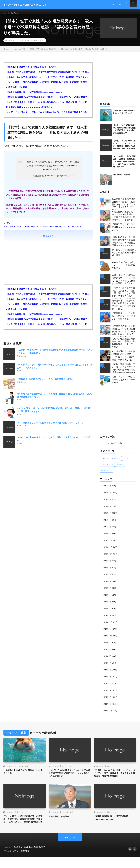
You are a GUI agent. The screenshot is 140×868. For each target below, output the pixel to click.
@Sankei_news (50, 172)
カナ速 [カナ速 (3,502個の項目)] (126, 462)
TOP (5, 13)
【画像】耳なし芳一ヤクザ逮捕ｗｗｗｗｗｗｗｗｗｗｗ (123, 230)
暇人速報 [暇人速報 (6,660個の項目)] (120, 468)
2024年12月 (108, 543)
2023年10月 (108, 637)
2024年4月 (107, 597)
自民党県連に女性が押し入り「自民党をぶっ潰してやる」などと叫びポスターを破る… (123, 308)
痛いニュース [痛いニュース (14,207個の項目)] (106, 474)
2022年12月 (108, 705)
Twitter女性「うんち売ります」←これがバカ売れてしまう (124, 268)
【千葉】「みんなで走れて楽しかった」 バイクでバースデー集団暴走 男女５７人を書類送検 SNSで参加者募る (48, 80)
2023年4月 (107, 678)
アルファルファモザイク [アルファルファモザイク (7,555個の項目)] (111, 462)
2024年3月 (107, 604)
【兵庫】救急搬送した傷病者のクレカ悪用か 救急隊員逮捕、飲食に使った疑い (123, 346)
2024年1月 (107, 617)
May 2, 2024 (68, 179)
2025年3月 (107, 523)
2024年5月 (107, 590)
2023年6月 (107, 664)
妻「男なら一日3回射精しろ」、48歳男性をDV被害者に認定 (124, 256)
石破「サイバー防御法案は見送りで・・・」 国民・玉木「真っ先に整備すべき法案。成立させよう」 (123, 283)
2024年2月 (107, 610)
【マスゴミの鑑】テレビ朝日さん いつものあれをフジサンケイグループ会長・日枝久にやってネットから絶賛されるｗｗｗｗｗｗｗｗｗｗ (123, 334)
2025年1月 (107, 536)
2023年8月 (107, 651)
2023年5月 (107, 671)
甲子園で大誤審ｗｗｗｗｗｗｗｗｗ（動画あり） (30, 110)
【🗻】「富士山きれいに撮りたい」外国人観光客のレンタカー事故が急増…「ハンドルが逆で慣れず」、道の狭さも (48, 105)
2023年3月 (107, 685)
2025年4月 (107, 516)
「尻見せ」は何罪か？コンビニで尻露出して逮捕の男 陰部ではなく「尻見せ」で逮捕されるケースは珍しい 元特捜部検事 (123, 296)
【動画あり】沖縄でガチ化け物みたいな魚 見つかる (32, 70)
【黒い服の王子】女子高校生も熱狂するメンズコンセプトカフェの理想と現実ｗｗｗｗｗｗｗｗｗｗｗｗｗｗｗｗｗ (123, 245)
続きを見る (48, 239)
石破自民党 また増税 (17, 90)
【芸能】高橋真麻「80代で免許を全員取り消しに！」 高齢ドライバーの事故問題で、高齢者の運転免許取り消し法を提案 (48, 100)
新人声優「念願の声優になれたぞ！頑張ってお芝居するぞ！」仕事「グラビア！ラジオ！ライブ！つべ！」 (123, 207)
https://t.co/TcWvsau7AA (65, 169)
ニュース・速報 (24, 44)
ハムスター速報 (22, 767)
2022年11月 (108, 712)
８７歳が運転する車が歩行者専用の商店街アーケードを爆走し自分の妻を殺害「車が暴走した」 (123, 359)
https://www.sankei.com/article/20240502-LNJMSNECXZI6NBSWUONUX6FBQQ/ (43, 230)
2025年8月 (107, 489)
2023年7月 (107, 658)
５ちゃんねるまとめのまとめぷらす (33, 858)
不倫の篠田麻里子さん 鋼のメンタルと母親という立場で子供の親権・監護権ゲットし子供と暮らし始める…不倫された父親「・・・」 (123, 220)
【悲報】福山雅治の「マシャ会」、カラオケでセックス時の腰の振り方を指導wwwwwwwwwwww (123, 371)
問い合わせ (16, 13)
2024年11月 (108, 550)
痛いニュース (38, 44)
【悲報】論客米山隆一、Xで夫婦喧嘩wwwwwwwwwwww (34, 95)
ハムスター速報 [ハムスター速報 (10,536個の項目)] (107, 468)
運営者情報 (27, 862)
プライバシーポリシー (12, 862)
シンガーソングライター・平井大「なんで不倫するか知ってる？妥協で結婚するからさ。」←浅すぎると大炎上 (48, 115)
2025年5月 (107, 509)
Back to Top (70, 849)
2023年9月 (107, 644)
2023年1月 (107, 698)
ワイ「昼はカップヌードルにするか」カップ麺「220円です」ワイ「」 (50, 426)
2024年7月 (107, 577)
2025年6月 (107, 502)
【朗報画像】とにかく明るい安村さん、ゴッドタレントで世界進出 (123, 319)
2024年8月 (107, 570)
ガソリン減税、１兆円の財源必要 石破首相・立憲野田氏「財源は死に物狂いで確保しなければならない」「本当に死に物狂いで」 (48, 85)
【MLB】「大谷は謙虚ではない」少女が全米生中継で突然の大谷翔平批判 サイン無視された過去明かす (48, 75)
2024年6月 (107, 583)
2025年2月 (107, 529)
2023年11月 (108, 631)
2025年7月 (107, 496)
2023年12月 (108, 624)
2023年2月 (107, 691)
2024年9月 (107, 563)
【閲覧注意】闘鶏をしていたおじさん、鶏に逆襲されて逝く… (46, 382)
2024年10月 (108, 556)
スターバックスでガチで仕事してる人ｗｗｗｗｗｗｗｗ (123, 383)
